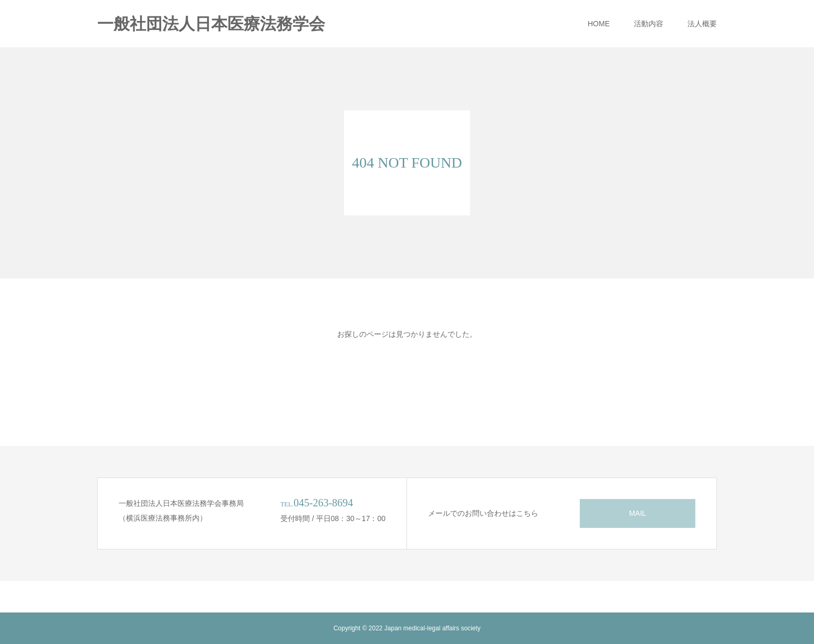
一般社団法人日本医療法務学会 (211, 24)
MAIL (638, 513)
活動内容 (649, 24)
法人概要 (702, 24)
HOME (599, 24)
